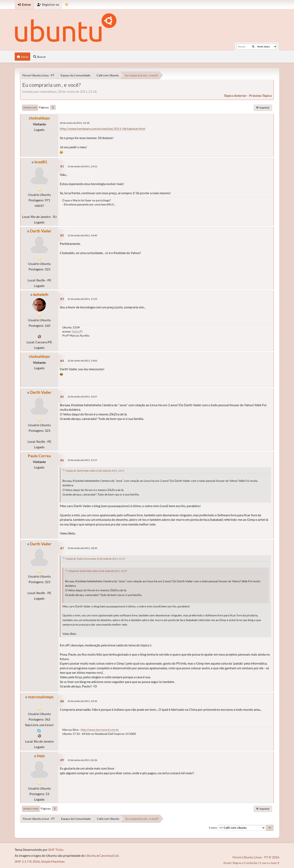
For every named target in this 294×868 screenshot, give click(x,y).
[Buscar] (253, 47)
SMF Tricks (56, 850)
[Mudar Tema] (67, 5)
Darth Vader (41, 231)
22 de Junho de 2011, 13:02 (82, 361)
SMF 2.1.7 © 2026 (27, 861)
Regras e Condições (245, 863)
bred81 (41, 162)
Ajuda (227, 863)
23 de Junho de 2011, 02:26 (82, 760)
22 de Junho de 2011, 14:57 (82, 397)
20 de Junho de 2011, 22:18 (75, 123)
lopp (41, 756)
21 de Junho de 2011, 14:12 (82, 166)
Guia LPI (77, 331)
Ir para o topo (31, 809)
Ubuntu (91, 855)
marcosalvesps (41, 697)
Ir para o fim (30, 108)
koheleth (41, 294)
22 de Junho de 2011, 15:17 (82, 460)
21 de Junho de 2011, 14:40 (82, 235)
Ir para (213, 828)
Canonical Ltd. (109, 855)
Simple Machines (53, 861)
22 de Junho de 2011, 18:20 (82, 548)
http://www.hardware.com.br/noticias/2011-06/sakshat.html (102, 129)
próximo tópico (260, 95)
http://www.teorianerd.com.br (100, 730)
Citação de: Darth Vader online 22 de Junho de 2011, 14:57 (95, 471)
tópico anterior (235, 95)
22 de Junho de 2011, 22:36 (82, 701)
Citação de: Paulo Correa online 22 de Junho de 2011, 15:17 (95, 559)
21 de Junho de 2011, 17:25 (82, 299)
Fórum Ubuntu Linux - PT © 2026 (256, 857)
